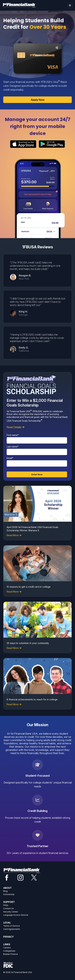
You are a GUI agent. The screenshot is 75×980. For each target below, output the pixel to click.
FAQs (6, 905)
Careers (7, 948)
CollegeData (9, 951)
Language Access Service (16, 915)
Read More (13, 535)
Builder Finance (11, 954)
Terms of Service (12, 926)
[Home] (19, 5)
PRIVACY (8, 937)
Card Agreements (12, 929)
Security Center (11, 912)
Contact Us (9, 908)
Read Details (15, 427)
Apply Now (38, 100)
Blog (5, 891)
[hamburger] (70, 5)
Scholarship (9, 894)
